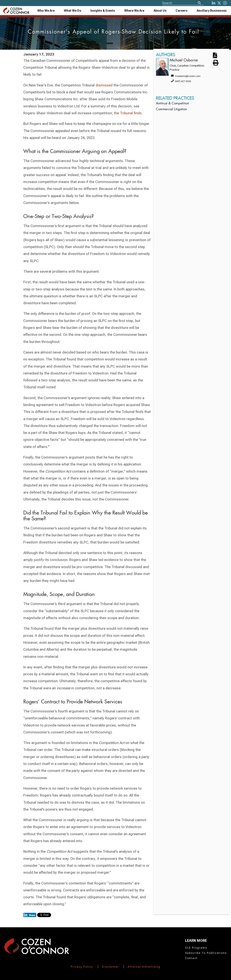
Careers (181, 11)
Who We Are (46, 11)
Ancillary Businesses (212, 11)
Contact (191, 958)
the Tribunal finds (128, 113)
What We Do (73, 11)
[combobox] (103, 11)
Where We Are (134, 11)
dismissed (104, 85)
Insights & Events (103, 11)
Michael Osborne (184, 60)
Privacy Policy (82, 967)
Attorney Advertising (144, 967)
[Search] (199, 3)
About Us (160, 11)
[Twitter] (219, 3)
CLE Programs (196, 948)
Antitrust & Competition (172, 104)
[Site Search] (183, 3)
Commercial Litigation (171, 109)
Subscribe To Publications (206, 953)
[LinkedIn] (214, 3)
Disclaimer (110, 967)
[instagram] (225, 3)
